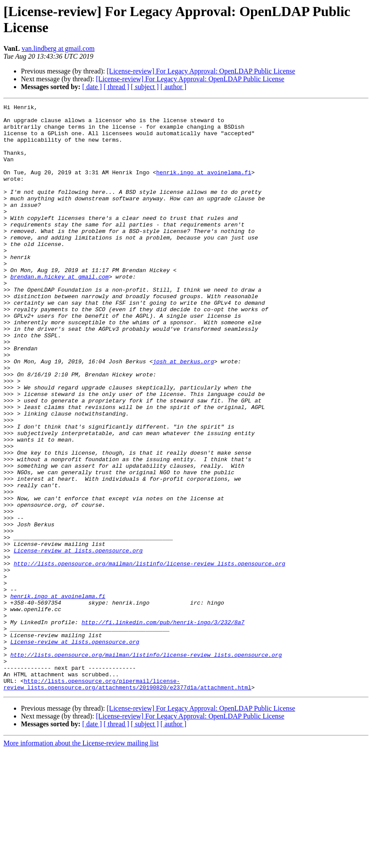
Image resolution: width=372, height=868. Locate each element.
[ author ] (174, 87)
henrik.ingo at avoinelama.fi (204, 186)
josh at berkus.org (183, 413)
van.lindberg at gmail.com (58, 48)
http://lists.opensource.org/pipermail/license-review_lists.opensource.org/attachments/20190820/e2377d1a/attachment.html (127, 801)
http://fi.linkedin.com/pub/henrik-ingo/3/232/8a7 (163, 726)
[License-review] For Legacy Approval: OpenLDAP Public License (201, 71)
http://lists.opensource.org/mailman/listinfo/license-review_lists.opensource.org (149, 656)
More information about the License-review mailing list (81, 860)
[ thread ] (116, 87)
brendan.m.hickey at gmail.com (60, 312)
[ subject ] (145, 87)
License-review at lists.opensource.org (78, 640)
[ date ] (92, 87)
